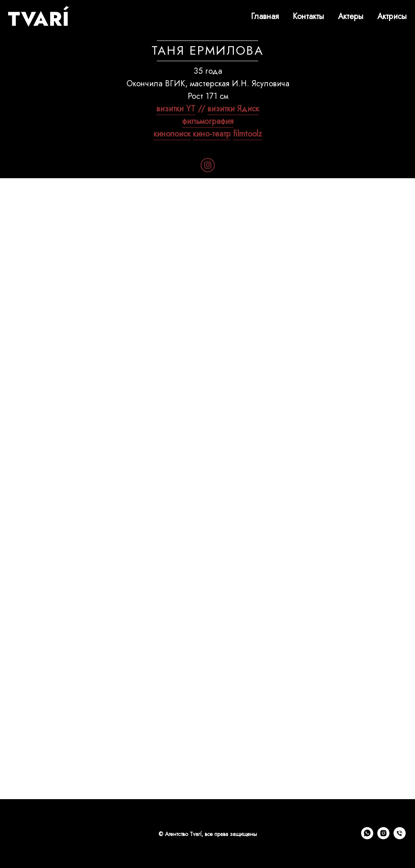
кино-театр (212, 134)
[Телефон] (400, 837)
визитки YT (176, 109)
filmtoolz (247, 134)
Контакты (308, 16)
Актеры (351, 16)
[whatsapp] (367, 837)
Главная (265, 16)
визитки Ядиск (233, 109)
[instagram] (383, 837)
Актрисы (392, 16)
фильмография (208, 121)
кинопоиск (172, 134)
